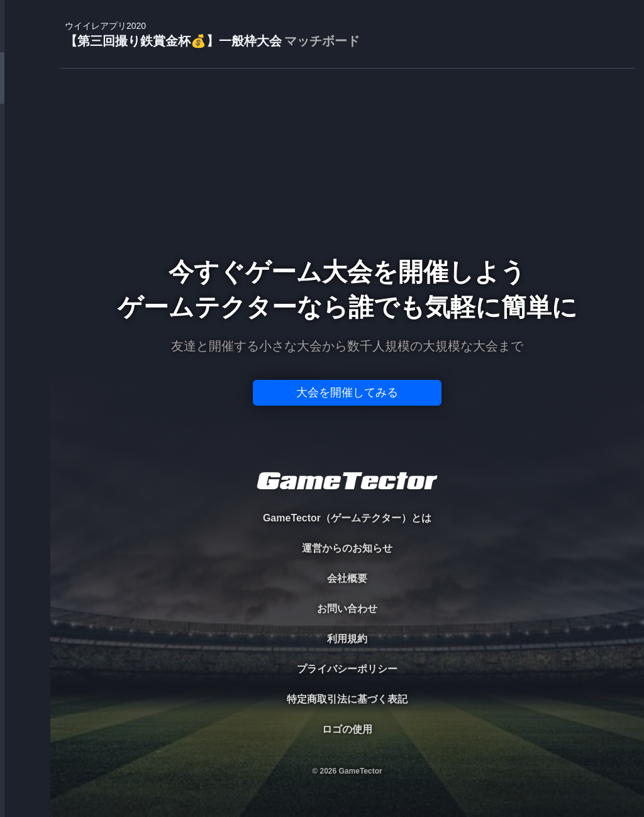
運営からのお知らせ (347, 548)
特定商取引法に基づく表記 (347, 699)
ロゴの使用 (347, 729)
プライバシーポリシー (347, 669)
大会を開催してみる (347, 392)
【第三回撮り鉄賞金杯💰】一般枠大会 (212, 35)
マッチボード (322, 41)
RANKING (25, 244)
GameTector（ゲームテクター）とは (347, 518)
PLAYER (25, 141)
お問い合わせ (347, 609)
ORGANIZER (25, 192)
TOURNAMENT (25, 89)
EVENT (25, 295)
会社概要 (347, 578)
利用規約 (347, 639)
